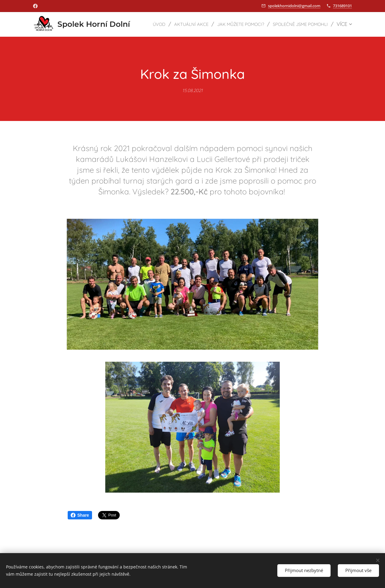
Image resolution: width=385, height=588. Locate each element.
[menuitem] (211, 24)
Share (80, 515)
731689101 (342, 6)
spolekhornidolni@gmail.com (294, 6)
